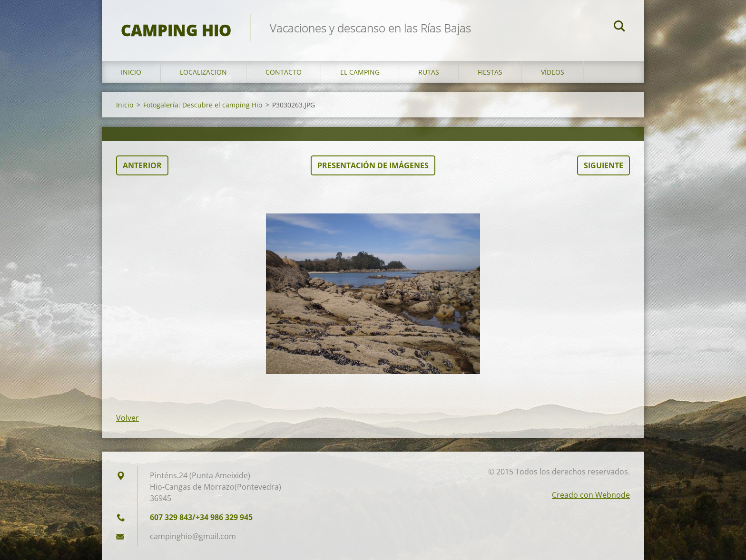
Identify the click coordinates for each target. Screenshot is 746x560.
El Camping (360, 72)
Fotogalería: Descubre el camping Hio (203, 105)
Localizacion (203, 72)
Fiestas (490, 72)
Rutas (429, 72)
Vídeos (553, 72)
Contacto (284, 72)
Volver (128, 418)
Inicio (131, 72)
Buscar (619, 28)
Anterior (142, 165)
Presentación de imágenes (373, 165)
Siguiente (604, 165)
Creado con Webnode (591, 495)
